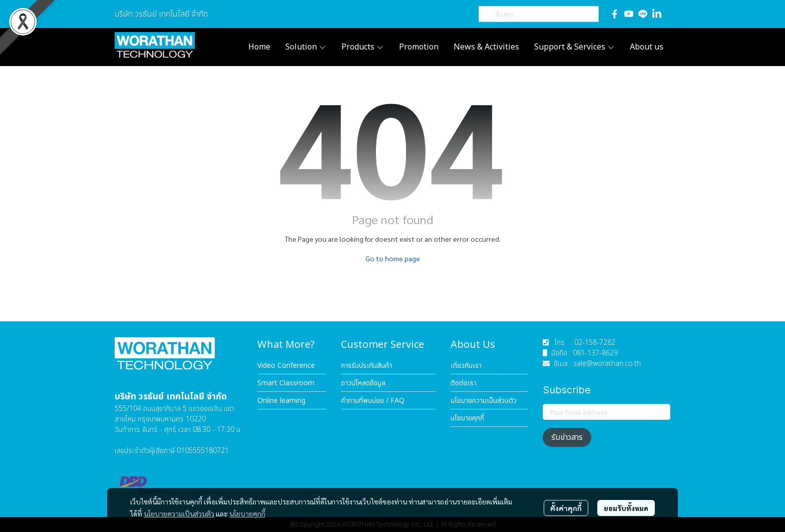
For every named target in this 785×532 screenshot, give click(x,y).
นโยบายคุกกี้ (247, 513)
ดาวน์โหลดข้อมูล (363, 383)
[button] (539, 14)
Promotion (419, 47)
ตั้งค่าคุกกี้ (566, 508)
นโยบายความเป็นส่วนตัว (179, 513)
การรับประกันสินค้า (366, 366)
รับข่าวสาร (567, 437)
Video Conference (286, 366)
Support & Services (574, 47)
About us (647, 47)
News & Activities (486, 47)
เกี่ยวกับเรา (466, 366)
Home (259, 47)
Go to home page (393, 258)
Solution (306, 47)
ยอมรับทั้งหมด (626, 508)
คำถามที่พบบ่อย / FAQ (373, 401)
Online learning (281, 401)
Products (363, 47)
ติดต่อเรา (464, 383)
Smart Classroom (286, 383)
